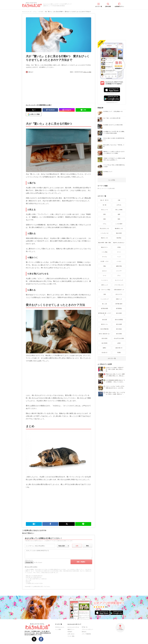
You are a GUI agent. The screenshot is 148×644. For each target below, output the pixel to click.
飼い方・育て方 (104, 200)
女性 (77, 546)
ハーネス (119, 261)
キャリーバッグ (119, 280)
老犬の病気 (119, 334)
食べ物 (104, 205)
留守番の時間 (104, 308)
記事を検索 (108, 6)
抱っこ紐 (104, 304)
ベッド (119, 257)
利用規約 (70, 632)
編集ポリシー (71, 629)
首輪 (104, 266)
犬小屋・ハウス (104, 261)
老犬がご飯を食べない (104, 334)
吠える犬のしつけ (104, 228)
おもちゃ (104, 271)
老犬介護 (104, 320)
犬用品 (119, 247)
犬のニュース (104, 210)
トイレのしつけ (104, 233)
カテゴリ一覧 (99, 6)
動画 (119, 219)
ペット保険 (58, 629)
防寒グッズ (119, 299)
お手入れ (119, 205)
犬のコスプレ (119, 294)
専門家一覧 (85, 627)
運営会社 (84, 632)
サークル (104, 257)
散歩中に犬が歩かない (119, 243)
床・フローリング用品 (104, 290)
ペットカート (104, 280)
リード (104, 276)
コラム (104, 224)
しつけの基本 (119, 224)
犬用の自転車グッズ (119, 290)
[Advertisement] (42, 87)
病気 (104, 214)
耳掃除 (119, 353)
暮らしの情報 (119, 210)
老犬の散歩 (119, 329)
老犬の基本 (119, 313)
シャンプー (119, 271)
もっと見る (112, 180)
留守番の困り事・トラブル (104, 314)
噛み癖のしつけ (119, 228)
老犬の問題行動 (104, 329)
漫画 (104, 219)
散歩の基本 (119, 233)
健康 (119, 214)
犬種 (119, 200)
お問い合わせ (71, 634)
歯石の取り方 (119, 348)
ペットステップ (104, 299)
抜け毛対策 (104, 343)
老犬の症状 (104, 338)
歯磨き (104, 348)
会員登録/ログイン (119, 6)
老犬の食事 (119, 324)
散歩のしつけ (104, 238)
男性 (87, 546)
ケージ (119, 252)
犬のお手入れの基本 (119, 338)
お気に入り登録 (87, 72)
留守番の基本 (119, 304)
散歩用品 (119, 238)
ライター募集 (71, 636)
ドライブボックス (119, 285)
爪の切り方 (104, 353)
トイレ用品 (104, 252)
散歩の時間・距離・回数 (104, 243)
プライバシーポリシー (87, 629)
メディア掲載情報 (86, 634)
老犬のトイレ (104, 324)
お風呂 (119, 343)
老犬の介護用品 (119, 320)
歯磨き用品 (119, 266)
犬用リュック (104, 285)
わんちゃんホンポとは (73, 627)
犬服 (104, 294)
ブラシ (119, 276)
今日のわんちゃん (60, 627)
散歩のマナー (104, 247)
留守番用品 (119, 308)
